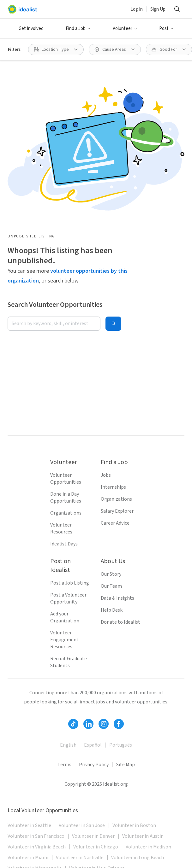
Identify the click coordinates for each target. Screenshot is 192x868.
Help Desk (112, 610)
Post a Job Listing (70, 583)
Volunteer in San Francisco (36, 836)
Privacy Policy (94, 765)
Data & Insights (117, 598)
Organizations (66, 513)
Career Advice (115, 523)
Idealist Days (64, 544)
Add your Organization (65, 617)
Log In (137, 9)
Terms (64, 765)
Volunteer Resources (61, 528)
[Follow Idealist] (73, 724)
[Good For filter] (169, 50)
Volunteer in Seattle (29, 825)
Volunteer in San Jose (82, 825)
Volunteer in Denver (93, 836)
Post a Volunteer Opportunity (68, 598)
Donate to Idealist (120, 622)
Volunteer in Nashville (80, 858)
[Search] (177, 9)
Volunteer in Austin (143, 836)
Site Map (126, 765)
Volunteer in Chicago (96, 847)
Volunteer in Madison (148, 847)
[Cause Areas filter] (115, 50)
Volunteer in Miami (28, 858)
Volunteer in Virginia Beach (37, 847)
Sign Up (158, 9)
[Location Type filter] (56, 50)
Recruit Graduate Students (69, 662)
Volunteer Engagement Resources (64, 640)
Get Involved (31, 29)
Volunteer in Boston (134, 825)
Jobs (106, 475)
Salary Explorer (117, 511)
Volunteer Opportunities (66, 479)
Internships (113, 487)
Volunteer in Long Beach (138, 858)
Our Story (111, 574)
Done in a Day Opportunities (66, 498)
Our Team (111, 586)
